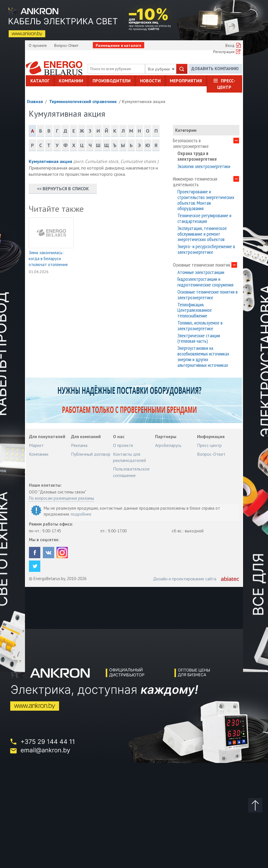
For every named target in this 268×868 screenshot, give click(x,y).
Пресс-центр (226, 84)
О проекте (38, 45)
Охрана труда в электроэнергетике (197, 156)
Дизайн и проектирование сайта (185, 579)
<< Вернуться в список (63, 189)
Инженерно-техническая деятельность (195, 182)
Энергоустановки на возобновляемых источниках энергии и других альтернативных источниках (203, 356)
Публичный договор (91, 454)
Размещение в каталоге (119, 45)
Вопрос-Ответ (66, 45)
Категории (186, 130)
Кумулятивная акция (144, 101)
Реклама (79, 445)
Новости (150, 81)
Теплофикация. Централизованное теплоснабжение (195, 310)
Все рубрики (161, 69)
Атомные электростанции (201, 272)
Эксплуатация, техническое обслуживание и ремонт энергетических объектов (202, 234)
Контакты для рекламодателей (129, 457)
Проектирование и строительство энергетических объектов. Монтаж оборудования (206, 200)
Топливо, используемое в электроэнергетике (200, 326)
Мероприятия (186, 81)
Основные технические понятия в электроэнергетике (208, 295)
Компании (71, 81)
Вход (230, 45)
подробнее (81, 514)
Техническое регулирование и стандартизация (204, 218)
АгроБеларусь (168, 445)
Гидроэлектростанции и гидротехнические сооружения (205, 282)
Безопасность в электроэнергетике (191, 143)
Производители (112, 81)
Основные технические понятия (201, 265)
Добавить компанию (215, 69)
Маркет (36, 445)
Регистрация (224, 52)
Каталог (40, 81)
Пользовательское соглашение (131, 472)
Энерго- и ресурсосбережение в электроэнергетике (206, 249)
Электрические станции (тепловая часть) (199, 338)
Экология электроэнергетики (204, 166)
